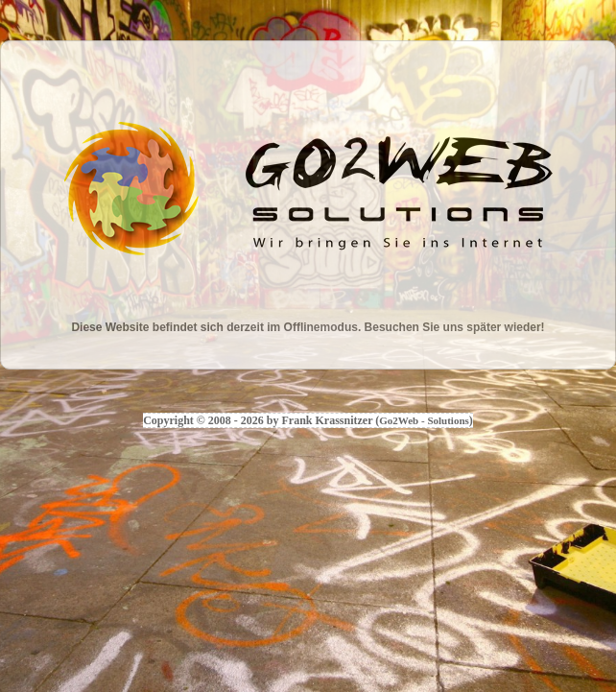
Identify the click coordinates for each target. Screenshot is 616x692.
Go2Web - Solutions (424, 420)
